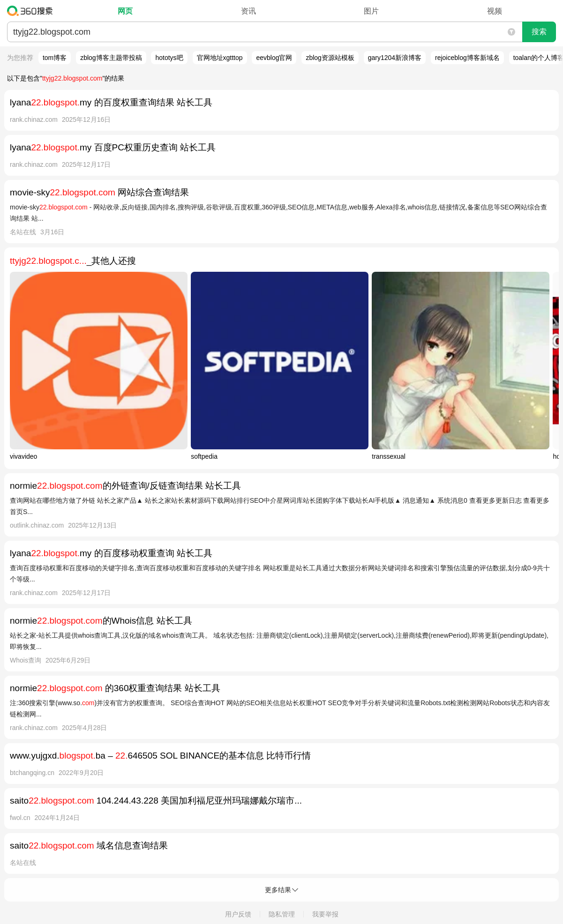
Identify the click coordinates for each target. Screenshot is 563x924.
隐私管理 (282, 914)
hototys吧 (169, 58)
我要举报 (325, 914)
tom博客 (55, 58)
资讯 (248, 11)
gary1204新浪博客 (395, 58)
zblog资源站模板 (330, 58)
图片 (371, 11)
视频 (495, 11)
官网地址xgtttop (220, 58)
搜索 (539, 32)
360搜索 (32, 11)
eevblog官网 (274, 58)
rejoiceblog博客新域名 (467, 58)
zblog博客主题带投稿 (111, 58)
